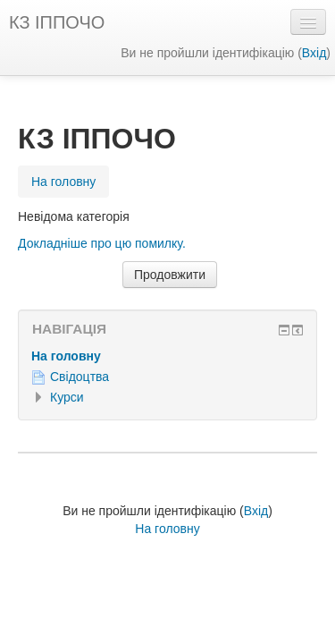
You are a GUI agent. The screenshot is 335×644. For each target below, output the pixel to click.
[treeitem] (167, 356)
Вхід (314, 53)
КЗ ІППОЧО (57, 22)
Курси (67, 397)
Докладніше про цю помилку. (102, 243)
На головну (66, 356)
